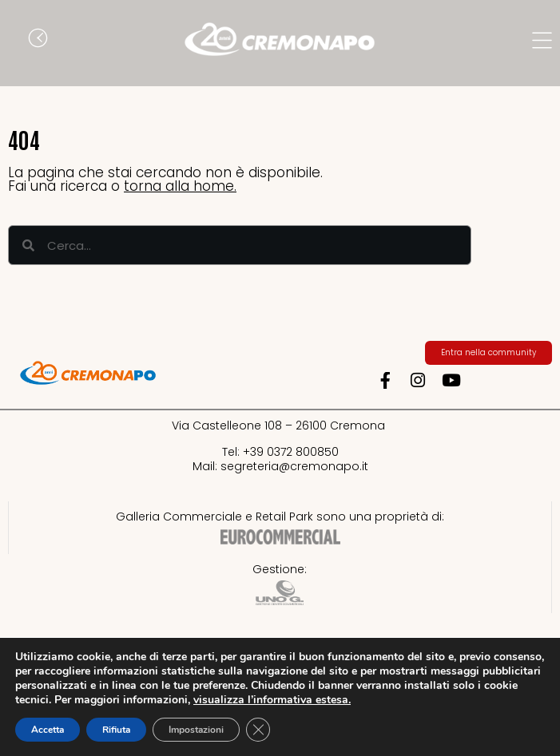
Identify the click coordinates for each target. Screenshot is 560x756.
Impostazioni (196, 730)
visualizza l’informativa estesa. (272, 700)
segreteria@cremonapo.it (294, 466)
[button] (20, 40)
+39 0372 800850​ (291, 452)
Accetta (48, 730)
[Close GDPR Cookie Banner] (258, 730)
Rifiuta (116, 730)
